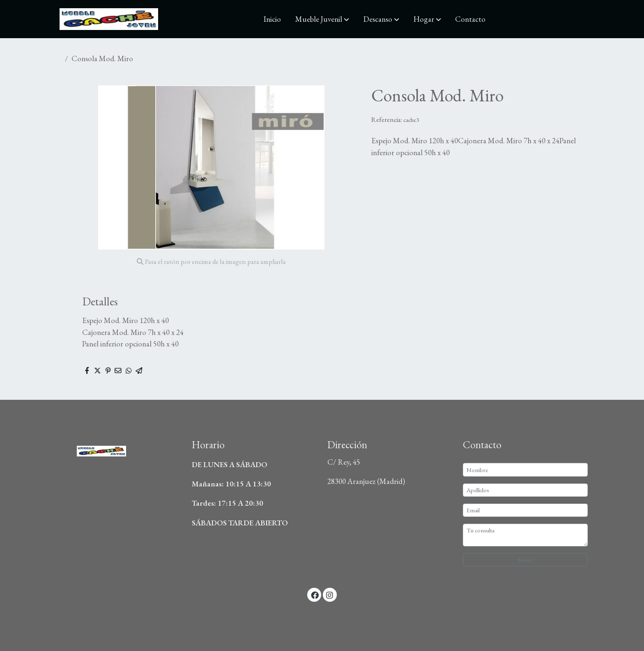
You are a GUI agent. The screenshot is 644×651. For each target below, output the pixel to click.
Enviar (526, 560)
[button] (322, 19)
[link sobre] (119, 449)
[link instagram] (330, 595)
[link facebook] (315, 595)
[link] (109, 19)
